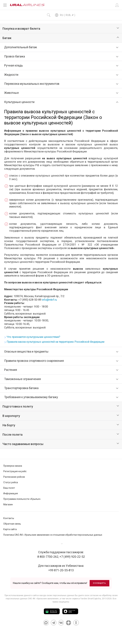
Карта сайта (10, 529)
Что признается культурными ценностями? (33, 337)
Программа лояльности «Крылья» (22, 499)
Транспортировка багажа (21, 388)
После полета (12, 435)
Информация (11, 493)
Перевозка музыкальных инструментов (32, 84)
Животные (11, 93)
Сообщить (99, 583)
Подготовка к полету (18, 406)
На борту (9, 425)
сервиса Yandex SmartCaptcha (86, 599)
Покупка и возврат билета (21, 29)
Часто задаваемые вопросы (23, 444)
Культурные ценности (19, 102)
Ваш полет (9, 488)
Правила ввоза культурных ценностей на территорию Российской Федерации (55, 342)
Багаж (7, 38)
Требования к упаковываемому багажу (31, 397)
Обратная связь (12, 524)
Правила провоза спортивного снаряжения (34, 361)
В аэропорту (11, 416)
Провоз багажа (14, 56)
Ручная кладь (13, 65)
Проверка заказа (13, 466)
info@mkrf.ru (49, 300)
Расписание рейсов (14, 477)
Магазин (8, 504)
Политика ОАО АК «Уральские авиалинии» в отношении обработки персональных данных (53, 535)
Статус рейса (11, 482)
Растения (11, 370)
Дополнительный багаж (21, 47)
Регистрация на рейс (15, 471)
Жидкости (11, 75)
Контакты (9, 518)
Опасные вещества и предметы (26, 351)
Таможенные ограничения (22, 379)
